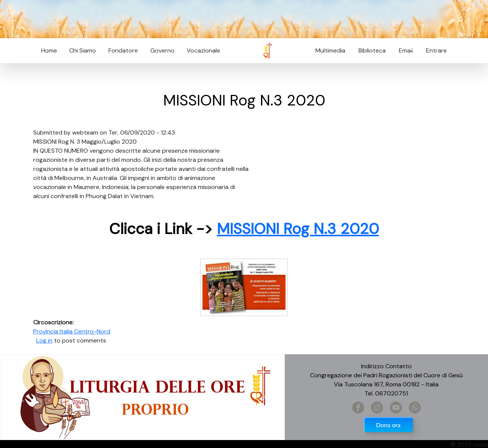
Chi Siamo (83, 50)
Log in (44, 340)
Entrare (436, 50)
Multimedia (330, 50)
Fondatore (123, 50)
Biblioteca (372, 50)
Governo (162, 50)
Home (49, 50)
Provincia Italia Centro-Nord (72, 331)
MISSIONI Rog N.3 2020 (298, 229)
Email (404, 50)
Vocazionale (203, 50)
